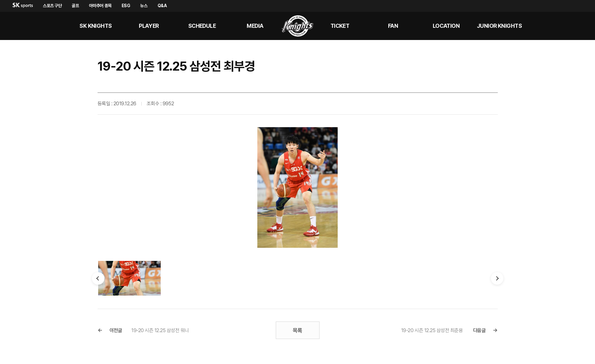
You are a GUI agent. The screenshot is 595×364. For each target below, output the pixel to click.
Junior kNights (499, 26)
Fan (393, 26)
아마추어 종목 (100, 6)
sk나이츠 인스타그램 (578, 26)
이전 (98, 278)
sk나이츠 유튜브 (563, 26)
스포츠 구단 (52, 6)
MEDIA (255, 26)
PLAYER (149, 26)
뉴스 (144, 6)
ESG (126, 6)
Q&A (162, 6)
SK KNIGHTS (96, 26)
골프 (75, 6)
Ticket (340, 26)
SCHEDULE (202, 26)
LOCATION (446, 26)
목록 (297, 330)
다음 (497, 278)
